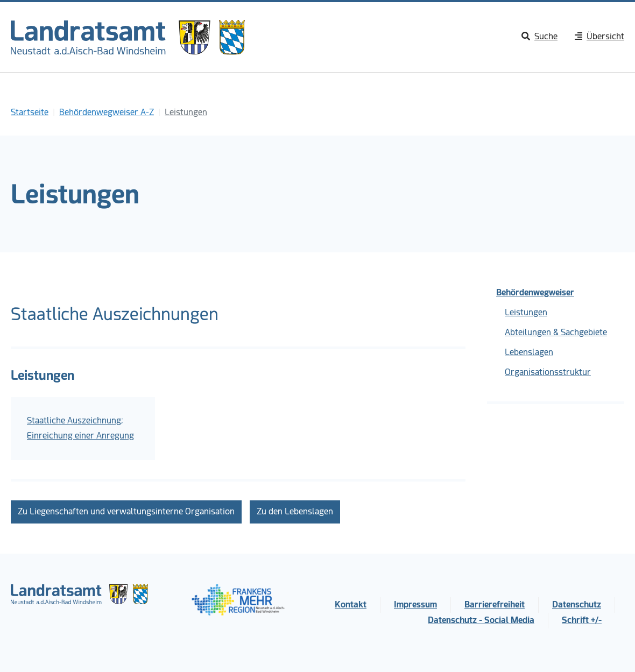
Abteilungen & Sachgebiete (556, 332)
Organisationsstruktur (548, 372)
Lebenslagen (529, 352)
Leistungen (526, 312)
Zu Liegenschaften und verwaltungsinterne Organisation (126, 511)
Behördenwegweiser (535, 292)
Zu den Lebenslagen (295, 511)
